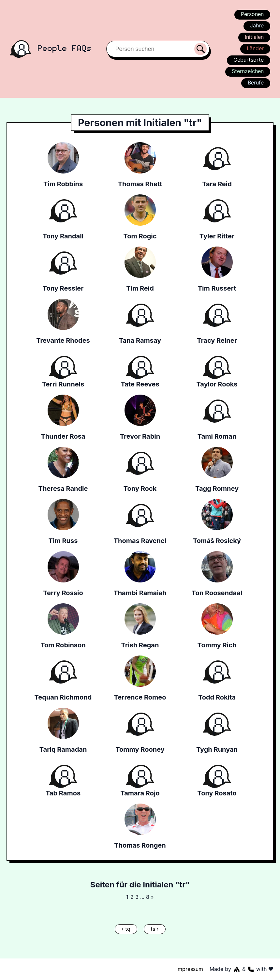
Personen (252, 14)
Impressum (190, 969)
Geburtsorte (249, 60)
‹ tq (126, 929)
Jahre (257, 25)
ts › (154, 929)
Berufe (256, 83)
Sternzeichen (247, 71)
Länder (255, 48)
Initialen (254, 37)
